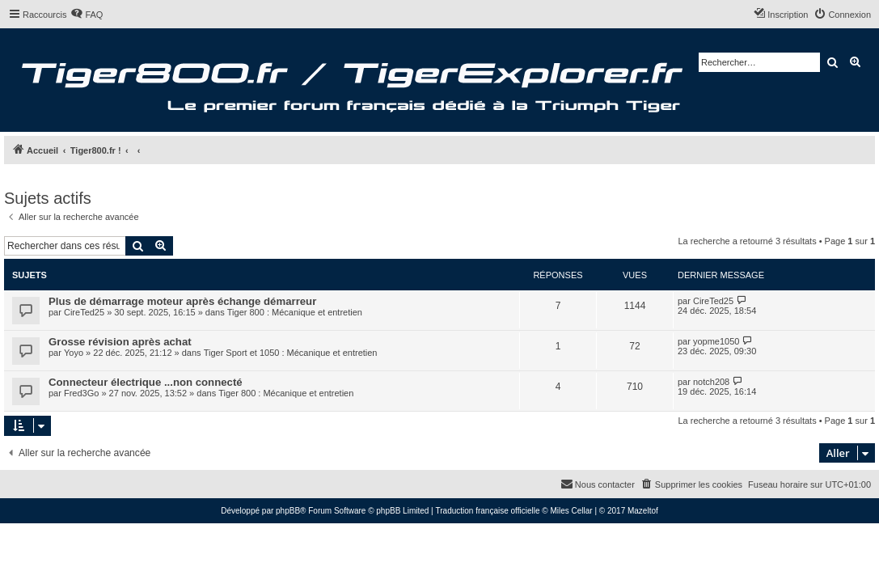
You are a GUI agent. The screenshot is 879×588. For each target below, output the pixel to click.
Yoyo (74, 353)
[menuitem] (87, 15)
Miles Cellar (571, 511)
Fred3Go (81, 393)
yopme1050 (716, 341)
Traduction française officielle (488, 511)
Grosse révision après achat (120, 342)
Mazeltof (643, 511)
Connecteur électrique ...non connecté (146, 382)
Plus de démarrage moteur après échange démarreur (182, 301)
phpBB (288, 511)
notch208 (711, 382)
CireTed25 (84, 312)
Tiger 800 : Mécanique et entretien (295, 312)
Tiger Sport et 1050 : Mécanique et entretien (291, 353)
